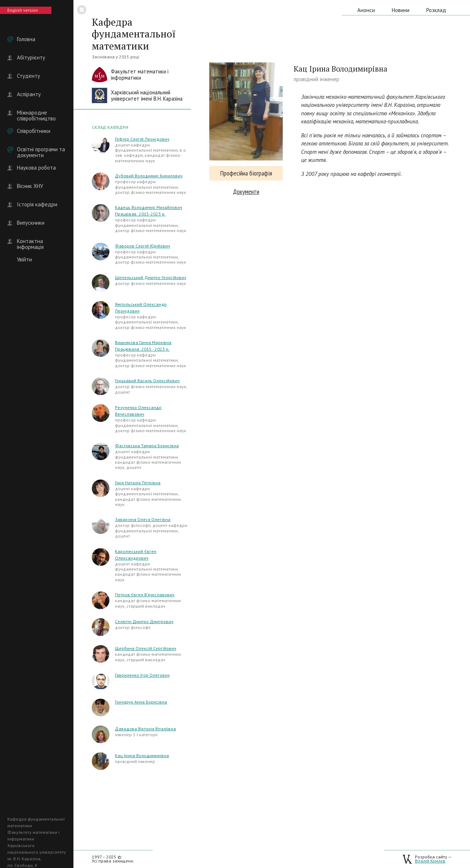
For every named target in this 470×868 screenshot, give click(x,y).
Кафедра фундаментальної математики (134, 34)
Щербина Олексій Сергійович (146, 648)
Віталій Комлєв (430, 861)
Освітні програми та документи (41, 149)
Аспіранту (29, 94)
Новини (401, 10)
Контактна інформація (30, 241)
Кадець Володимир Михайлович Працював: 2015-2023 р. (149, 211)
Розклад (436, 10)
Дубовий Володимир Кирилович (149, 176)
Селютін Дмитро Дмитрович (144, 621)
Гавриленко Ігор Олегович (142, 675)
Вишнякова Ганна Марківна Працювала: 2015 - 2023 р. (143, 346)
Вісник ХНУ (30, 186)
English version (23, 10)
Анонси (366, 10)
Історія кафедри (37, 205)
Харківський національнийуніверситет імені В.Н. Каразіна (147, 96)
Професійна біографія (246, 173)
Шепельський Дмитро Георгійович (151, 277)
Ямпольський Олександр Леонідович (141, 308)
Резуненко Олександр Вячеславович (138, 411)
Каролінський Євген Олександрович (136, 555)
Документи (246, 191)
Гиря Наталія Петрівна (138, 483)
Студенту (28, 76)
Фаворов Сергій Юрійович (142, 246)
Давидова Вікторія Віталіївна (145, 729)
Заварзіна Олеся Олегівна (143, 519)
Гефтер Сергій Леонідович (142, 139)
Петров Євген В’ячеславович (145, 595)
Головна (26, 39)
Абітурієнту (31, 58)
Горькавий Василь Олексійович (147, 381)
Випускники (31, 223)
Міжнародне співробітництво (36, 113)
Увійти (24, 260)
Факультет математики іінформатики (140, 75)
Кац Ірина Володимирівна (142, 755)
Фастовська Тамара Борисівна (147, 446)
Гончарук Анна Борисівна (141, 702)
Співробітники (34, 131)
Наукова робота (36, 168)
